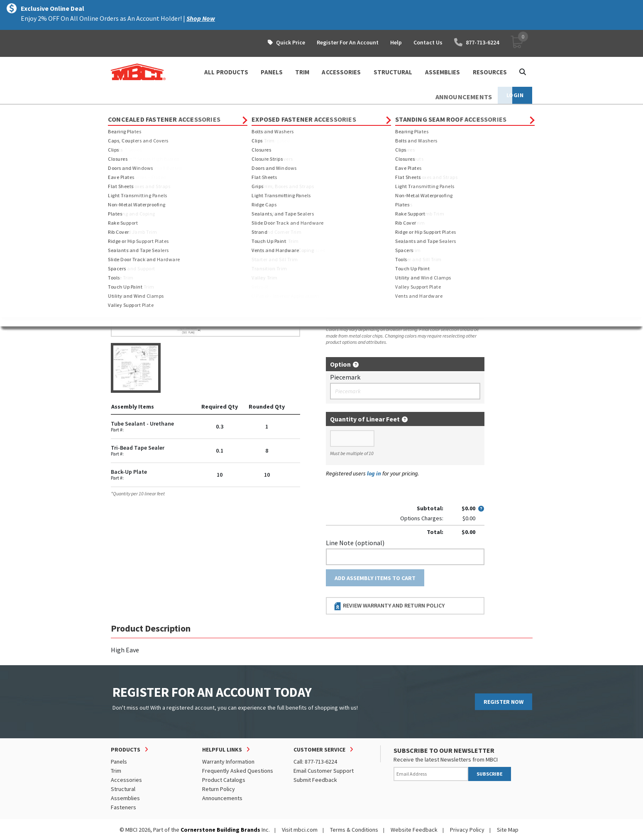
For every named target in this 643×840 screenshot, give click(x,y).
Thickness (340, 259)
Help (396, 42)
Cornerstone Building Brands (220, 830)
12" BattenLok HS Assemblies (323, 112)
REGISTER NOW (504, 702)
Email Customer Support (324, 771)
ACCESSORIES (341, 72)
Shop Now (201, 18)
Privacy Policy (467, 830)
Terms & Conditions (354, 830)
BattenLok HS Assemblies (243, 112)
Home (118, 112)
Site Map (508, 830)
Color (334, 295)
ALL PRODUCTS (226, 72)
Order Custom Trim (358, 201)
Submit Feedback (315, 780)
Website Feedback (414, 830)
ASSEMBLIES (443, 72)
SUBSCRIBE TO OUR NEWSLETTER (444, 750)
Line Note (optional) (355, 543)
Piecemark (345, 377)
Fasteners (123, 807)
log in (374, 473)
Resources (490, 72)
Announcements (222, 798)
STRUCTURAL (393, 72)
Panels (119, 762)
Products (147, 112)
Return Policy (219, 789)
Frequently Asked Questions (238, 771)
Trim (116, 771)
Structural (123, 789)
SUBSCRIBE (490, 774)
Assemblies (185, 112)
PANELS (272, 72)
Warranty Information (228, 762)
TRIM (302, 72)
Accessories (126, 780)
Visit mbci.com (300, 830)
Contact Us (428, 42)
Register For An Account (348, 42)
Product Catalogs (224, 780)
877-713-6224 (477, 42)
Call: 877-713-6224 (315, 762)
